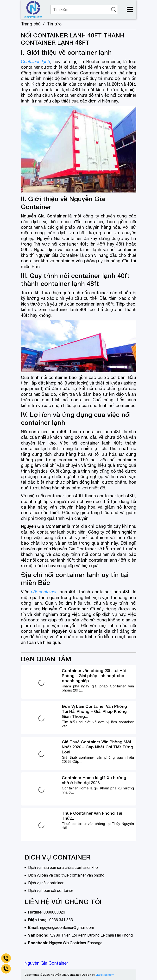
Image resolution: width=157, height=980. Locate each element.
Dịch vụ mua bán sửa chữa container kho (63, 867)
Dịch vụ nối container (46, 883)
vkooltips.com (105, 975)
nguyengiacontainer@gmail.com (67, 927)
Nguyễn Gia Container (46, 963)
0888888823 (54, 912)
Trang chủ (31, 24)
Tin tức (54, 24)
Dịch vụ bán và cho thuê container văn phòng (66, 875)
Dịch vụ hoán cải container (51, 890)
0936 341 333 (61, 920)
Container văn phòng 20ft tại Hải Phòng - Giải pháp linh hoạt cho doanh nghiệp (94, 676)
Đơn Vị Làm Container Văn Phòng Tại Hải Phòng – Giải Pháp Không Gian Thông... (94, 711)
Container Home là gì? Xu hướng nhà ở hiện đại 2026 (94, 780)
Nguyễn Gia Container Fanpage (76, 943)
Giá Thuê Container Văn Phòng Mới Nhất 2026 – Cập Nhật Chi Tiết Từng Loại (97, 747)
